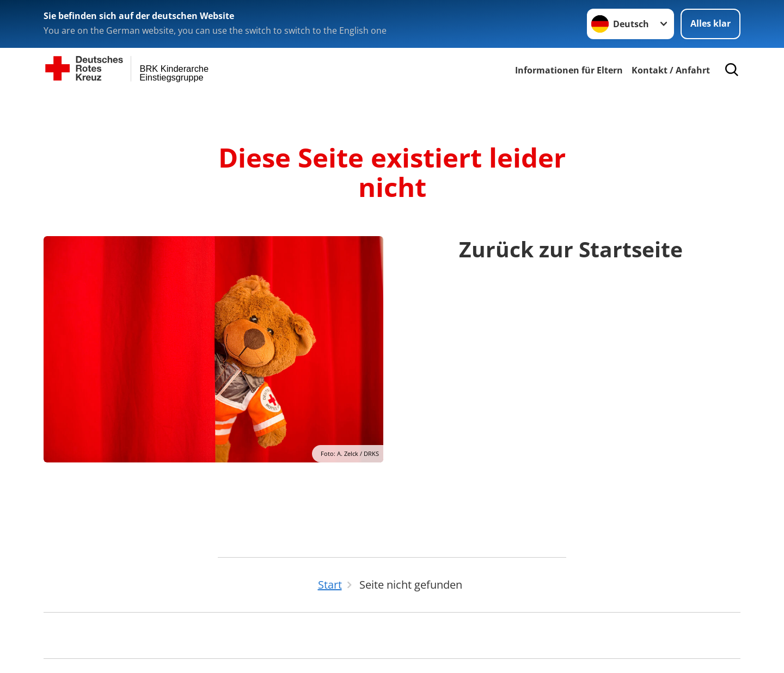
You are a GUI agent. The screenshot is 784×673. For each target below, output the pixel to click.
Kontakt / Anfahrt (671, 70)
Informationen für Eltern (569, 70)
